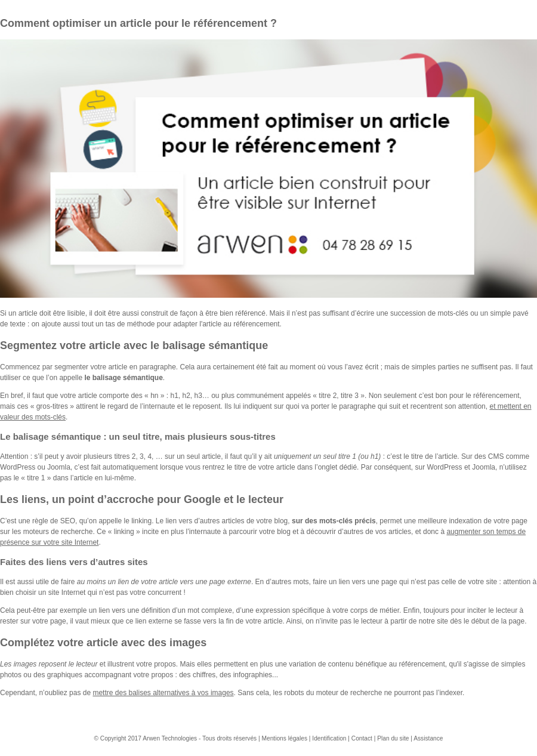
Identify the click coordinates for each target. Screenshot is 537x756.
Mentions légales (285, 738)
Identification (330, 738)
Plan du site (393, 738)
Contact (362, 738)
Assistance (428, 738)
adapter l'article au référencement (226, 324)
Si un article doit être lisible (43, 313)
